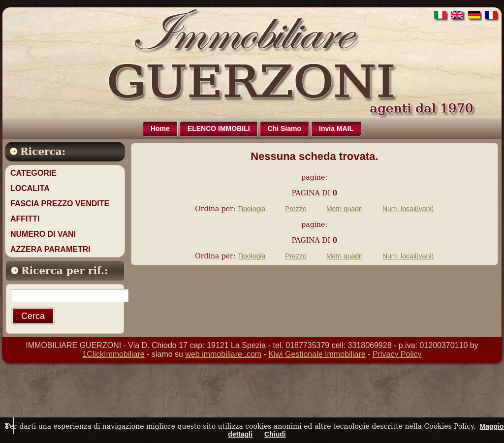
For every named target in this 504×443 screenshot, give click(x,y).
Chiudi (275, 434)
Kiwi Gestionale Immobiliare (317, 354)
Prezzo (296, 209)
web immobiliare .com (223, 354)
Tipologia (252, 209)
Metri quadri (345, 209)
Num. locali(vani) (408, 209)
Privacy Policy (397, 354)
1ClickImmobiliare (113, 354)
